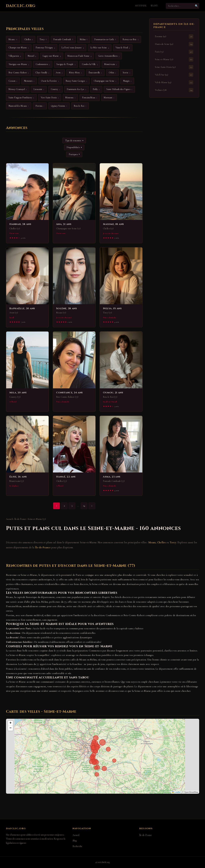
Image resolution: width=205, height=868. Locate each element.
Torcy (173, 542)
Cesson (13, 81)
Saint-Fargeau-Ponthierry (21, 98)
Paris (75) (174, 52)
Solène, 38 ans (66, 308)
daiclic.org (21, 6)
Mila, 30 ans (18, 393)
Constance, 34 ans (69, 393)
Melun (84, 39)
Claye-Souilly (42, 73)
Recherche (77, 846)
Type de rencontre (74, 141)
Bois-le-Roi (80, 106)
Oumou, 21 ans (113, 393)
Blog (154, 6)
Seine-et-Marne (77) (174, 59)
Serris (126, 73)
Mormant (109, 98)
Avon (59, 73)
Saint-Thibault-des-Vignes (119, 89)
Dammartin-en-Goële (105, 39)
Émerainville (95, 73)
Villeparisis (15, 56)
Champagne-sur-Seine (105, 81)
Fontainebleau (90, 98)
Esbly (96, 89)
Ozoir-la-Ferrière (50, 81)
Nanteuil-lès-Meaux (19, 106)
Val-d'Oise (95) (174, 75)
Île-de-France (20, 519)
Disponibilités (74, 147)
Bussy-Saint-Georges (76, 81)
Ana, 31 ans (64, 224)
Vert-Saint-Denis (50, 98)
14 (84, 506)
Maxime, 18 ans (113, 224)
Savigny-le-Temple (66, 64)
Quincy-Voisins (59, 106)
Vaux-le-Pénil (123, 48)
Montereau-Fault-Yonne (79, 56)
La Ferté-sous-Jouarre (73, 48)
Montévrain (110, 64)
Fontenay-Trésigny (45, 48)
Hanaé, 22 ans (66, 477)
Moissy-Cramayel (18, 89)
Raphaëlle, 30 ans (22, 308)
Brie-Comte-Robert (18, 73)
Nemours (29, 81)
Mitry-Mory (75, 73)
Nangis (127, 81)
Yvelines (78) (174, 90)
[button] (10, 723)
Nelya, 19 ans (112, 308)
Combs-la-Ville (90, 64)
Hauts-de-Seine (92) (174, 44)
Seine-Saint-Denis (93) (174, 67)
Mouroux (70, 98)
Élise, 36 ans (18, 477)
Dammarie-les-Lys (76, 89)
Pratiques (74, 154)
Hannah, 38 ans (20, 224)
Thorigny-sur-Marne (19, 64)
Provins (40, 106)
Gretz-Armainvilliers (109, 56)
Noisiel (32, 56)
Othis (112, 73)
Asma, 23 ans (112, 477)
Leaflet (176, 792)
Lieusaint (39, 89)
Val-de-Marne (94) (174, 82)
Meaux (152, 542)
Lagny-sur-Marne (52, 56)
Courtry (55, 89)
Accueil (141, 6)
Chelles (161, 542)
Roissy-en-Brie (130, 39)
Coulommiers (43, 64)
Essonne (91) (174, 36)
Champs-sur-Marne (19, 48)
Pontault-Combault (63, 39)
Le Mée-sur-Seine (100, 48)
